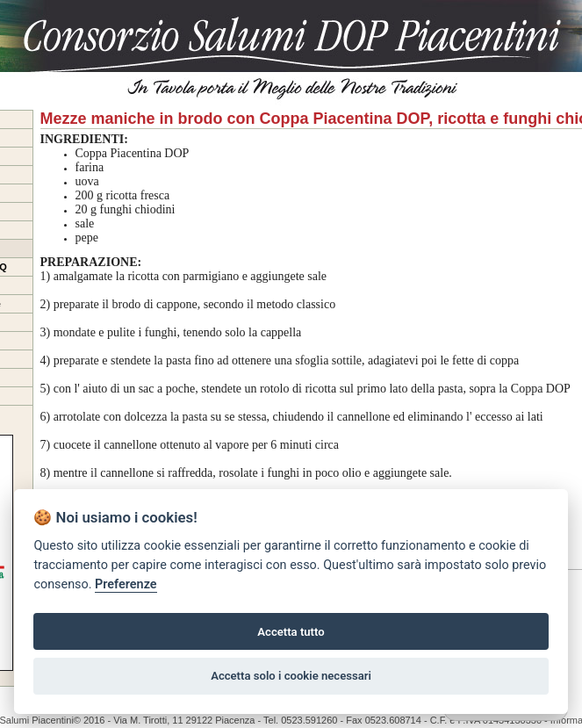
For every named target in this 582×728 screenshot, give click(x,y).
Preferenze (126, 584)
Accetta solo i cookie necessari (291, 676)
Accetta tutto (291, 632)
